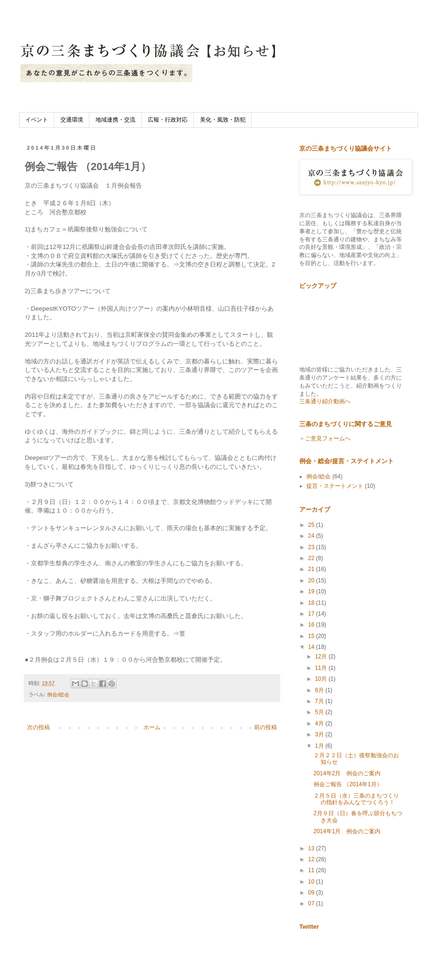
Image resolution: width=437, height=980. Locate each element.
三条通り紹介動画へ (325, 401)
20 (312, 580)
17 (312, 614)
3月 (320, 734)
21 (312, 569)
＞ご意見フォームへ (325, 438)
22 (312, 558)
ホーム (152, 727)
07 (312, 904)
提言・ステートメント (335, 486)
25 (312, 525)
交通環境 (72, 120)
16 (312, 625)
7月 (320, 701)
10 (312, 882)
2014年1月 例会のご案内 (347, 831)
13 (312, 848)
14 (312, 647)
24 (312, 536)
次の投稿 (38, 727)
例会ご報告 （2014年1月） (348, 784)
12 (312, 859)
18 (312, 603)
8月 (320, 690)
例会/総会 (58, 695)
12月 (322, 657)
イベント (37, 120)
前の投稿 (266, 727)
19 (312, 591)
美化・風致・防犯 (223, 120)
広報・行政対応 (168, 120)
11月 (322, 668)
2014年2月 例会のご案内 (347, 773)
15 (312, 636)
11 (312, 870)
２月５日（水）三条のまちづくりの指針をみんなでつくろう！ (356, 799)
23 (312, 547)
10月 (322, 679)
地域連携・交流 (115, 120)
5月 (320, 712)
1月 (320, 746)
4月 (320, 723)
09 (312, 893)
